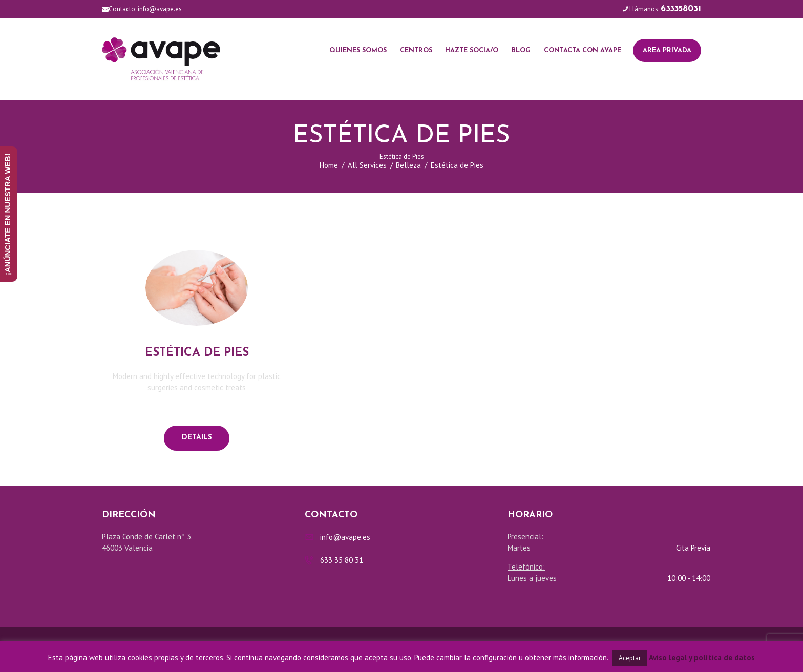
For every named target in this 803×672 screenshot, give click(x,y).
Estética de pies (197, 353)
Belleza (408, 165)
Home (329, 165)
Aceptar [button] (630, 658)
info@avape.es (160, 9)
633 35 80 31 (342, 560)
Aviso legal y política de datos (702, 657)
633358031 (681, 9)
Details (197, 438)
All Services (367, 165)
